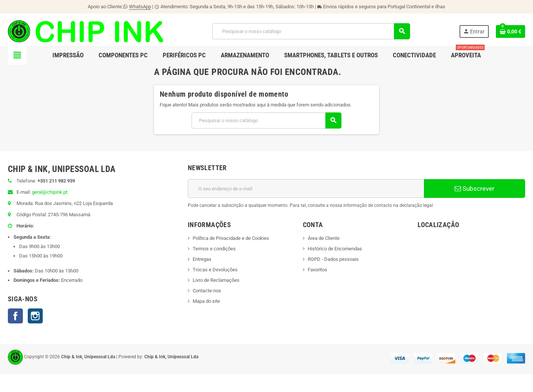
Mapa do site (206, 301)
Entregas (202, 259)
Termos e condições (214, 249)
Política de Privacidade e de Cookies (231, 238)
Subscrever (475, 189)
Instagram (35, 316)
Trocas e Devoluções (215, 270)
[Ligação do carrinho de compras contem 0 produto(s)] (511, 31)
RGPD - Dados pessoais (333, 259)
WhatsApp (140, 7)
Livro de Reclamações (216, 280)
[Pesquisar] (311, 31)
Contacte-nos (207, 291)
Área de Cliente (324, 238)
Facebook (15, 316)
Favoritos (317, 270)
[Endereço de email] (306, 189)
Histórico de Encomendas (335, 249)
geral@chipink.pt (50, 192)
